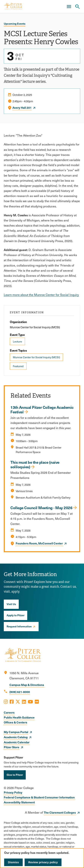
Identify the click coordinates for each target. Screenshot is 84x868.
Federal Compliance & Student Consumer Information (39, 797)
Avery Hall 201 (22, 108)
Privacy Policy (13, 792)
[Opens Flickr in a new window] (37, 701)
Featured (18, 366)
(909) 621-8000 (20, 692)
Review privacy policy (43, 862)
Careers (9, 712)
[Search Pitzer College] (77, 7)
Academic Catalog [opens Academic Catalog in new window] (16, 737)
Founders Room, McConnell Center (39, 543)
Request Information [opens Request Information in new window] (19, 626)
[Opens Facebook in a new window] (12, 701)
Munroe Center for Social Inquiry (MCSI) (36, 357)
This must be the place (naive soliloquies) (35, 464)
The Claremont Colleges (60, 812)
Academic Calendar (17, 742)
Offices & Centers (16, 722)
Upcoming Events (15, 23)
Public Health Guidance (19, 717)
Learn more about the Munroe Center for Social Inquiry (41, 295)
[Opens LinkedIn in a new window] (24, 701)
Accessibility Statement (19, 802)
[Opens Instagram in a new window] (6, 701)
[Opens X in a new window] (18, 701)
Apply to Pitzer (16, 615)
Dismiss (13, 862)
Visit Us (11, 604)
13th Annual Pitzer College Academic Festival (42, 410)
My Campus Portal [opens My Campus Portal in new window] (16, 732)
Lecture (17, 341)
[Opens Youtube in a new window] (30, 701)
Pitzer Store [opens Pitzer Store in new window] (12, 747)
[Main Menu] (69, 7)
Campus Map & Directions (27, 685)
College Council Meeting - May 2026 (41, 508)
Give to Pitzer (15, 775)
